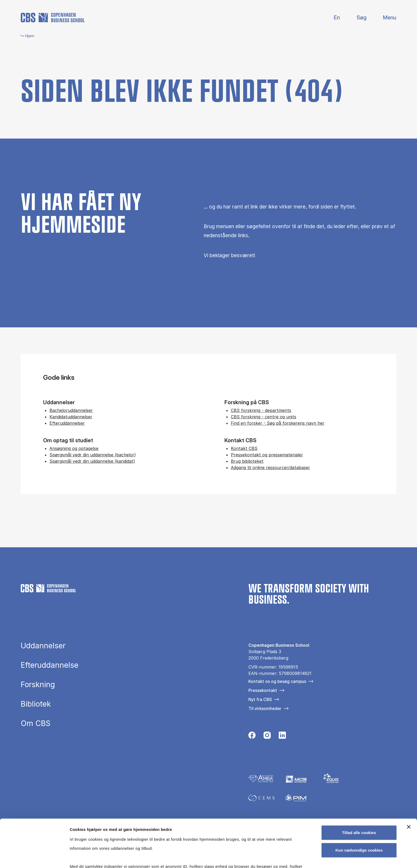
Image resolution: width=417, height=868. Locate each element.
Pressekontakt (263, 690)
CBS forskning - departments (261, 410)
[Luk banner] (409, 785)
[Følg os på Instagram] (267, 737)
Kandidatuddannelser (71, 417)
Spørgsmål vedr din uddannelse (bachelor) (93, 455)
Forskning (38, 685)
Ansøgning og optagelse (74, 448)
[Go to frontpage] (53, 18)
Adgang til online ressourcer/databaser (270, 468)
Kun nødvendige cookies (359, 808)
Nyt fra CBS (260, 699)
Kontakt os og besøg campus (277, 681)
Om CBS (36, 723)
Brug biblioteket (247, 461)
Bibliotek (36, 704)
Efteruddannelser (67, 423)
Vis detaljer (276, 857)
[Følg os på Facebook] (252, 737)
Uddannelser (43, 646)
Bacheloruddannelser (71, 410)
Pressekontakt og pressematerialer (267, 455)
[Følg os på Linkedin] (282, 737)
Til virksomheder (265, 708)
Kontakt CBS (244, 448)
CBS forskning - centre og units (264, 417)
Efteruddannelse (50, 665)
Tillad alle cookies (359, 791)
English (333, 18)
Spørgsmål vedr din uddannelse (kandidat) (92, 461)
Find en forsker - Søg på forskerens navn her (278, 423)
